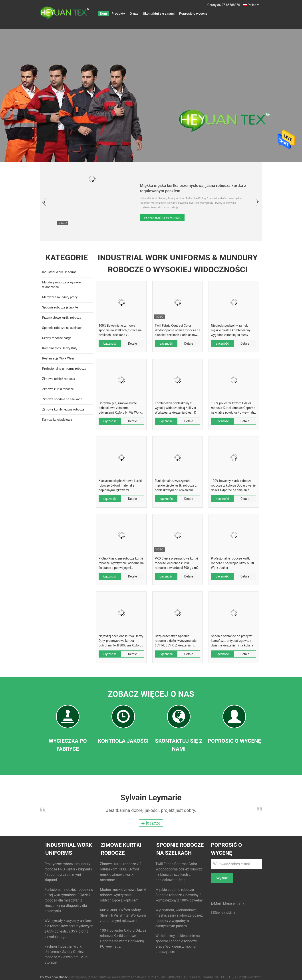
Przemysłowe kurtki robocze (62, 318)
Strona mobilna (223, 913)
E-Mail (216, 903)
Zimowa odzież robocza (59, 379)
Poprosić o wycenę (193, 14)
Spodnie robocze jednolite (60, 307)
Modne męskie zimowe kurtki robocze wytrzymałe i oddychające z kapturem (123, 895)
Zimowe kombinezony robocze (63, 409)
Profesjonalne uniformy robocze (64, 369)
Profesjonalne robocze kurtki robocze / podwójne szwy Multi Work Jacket (232, 563)
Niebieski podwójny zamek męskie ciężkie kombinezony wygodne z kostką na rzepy (231, 330)
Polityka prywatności (54, 977)
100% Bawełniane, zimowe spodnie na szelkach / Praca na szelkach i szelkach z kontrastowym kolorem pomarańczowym (120, 331)
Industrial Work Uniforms (59, 272)
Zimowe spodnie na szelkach (62, 399)
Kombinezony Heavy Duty (60, 348)
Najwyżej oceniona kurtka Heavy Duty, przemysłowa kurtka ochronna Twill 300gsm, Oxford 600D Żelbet (121, 641)
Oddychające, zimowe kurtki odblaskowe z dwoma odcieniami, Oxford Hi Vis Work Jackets (120, 408)
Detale (133, 344)
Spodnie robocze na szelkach (62, 328)
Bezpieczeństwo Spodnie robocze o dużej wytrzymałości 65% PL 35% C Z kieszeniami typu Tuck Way (176, 641)
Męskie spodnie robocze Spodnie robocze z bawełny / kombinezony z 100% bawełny (179, 895)
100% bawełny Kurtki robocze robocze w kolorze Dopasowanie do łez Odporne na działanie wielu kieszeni (233, 486)
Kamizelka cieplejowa (57, 420)
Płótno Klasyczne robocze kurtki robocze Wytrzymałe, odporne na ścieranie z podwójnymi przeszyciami (121, 563)
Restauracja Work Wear (58, 358)
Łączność (110, 344)
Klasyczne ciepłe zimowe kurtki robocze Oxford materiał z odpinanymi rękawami (120, 485)
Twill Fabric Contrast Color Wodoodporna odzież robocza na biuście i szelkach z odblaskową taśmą (178, 331)
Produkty (118, 14)
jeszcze (151, 823)
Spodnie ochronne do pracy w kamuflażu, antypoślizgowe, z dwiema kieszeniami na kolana (232, 641)
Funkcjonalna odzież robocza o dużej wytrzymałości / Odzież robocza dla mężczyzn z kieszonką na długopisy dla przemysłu (69, 900)
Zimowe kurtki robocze (58, 389)
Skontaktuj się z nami (159, 14)
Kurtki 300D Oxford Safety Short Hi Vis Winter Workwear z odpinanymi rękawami (123, 915)
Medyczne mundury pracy (60, 297)
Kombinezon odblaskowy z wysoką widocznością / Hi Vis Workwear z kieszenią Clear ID (176, 408)
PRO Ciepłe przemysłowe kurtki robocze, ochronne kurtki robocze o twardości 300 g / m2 (177, 563)
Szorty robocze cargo (57, 338)
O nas (134, 14)
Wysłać (222, 878)
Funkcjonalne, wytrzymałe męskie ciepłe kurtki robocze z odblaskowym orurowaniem (176, 485)
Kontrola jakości (123, 741)
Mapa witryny (233, 903)
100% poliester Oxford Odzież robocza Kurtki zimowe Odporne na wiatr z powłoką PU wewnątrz (233, 408)
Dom (103, 14)
